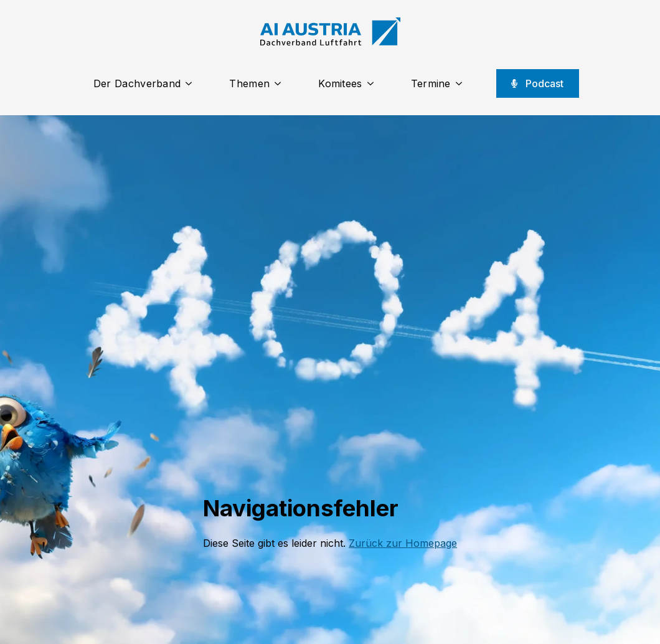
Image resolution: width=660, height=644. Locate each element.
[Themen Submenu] (281, 83)
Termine (431, 83)
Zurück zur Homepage (403, 543)
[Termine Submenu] (463, 83)
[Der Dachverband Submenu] (192, 83)
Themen (249, 83)
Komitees (340, 83)
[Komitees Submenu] (374, 83)
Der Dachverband (137, 83)
